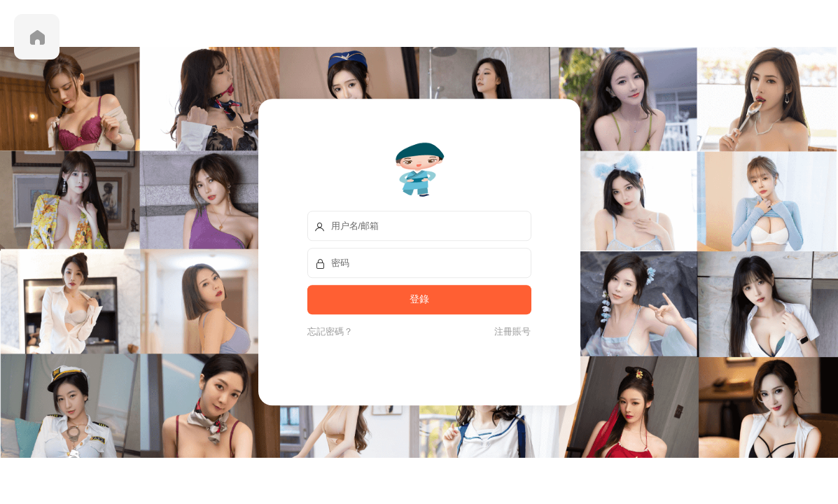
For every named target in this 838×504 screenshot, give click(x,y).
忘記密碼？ (330, 331)
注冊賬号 (511, 331)
